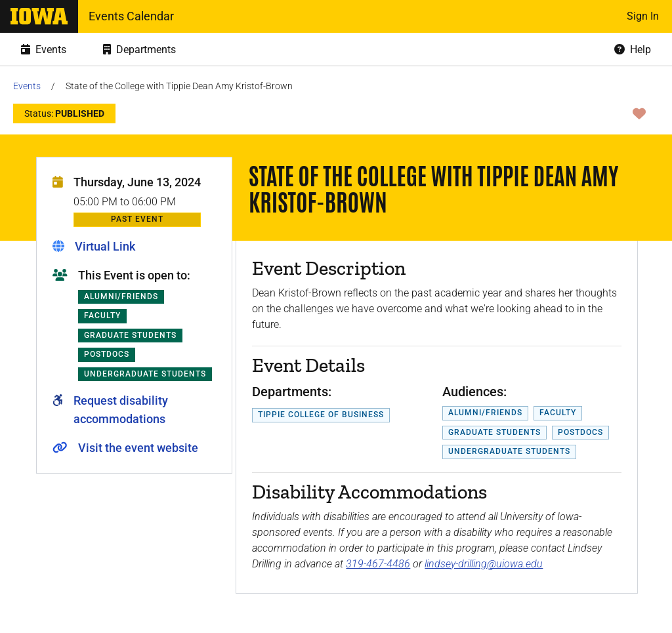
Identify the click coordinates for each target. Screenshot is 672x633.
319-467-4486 (378, 564)
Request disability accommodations (121, 410)
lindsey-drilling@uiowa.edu (484, 564)
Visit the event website (138, 448)
